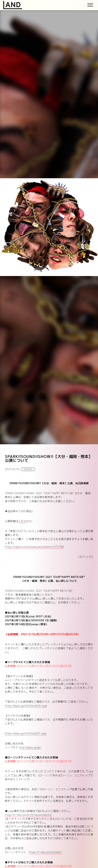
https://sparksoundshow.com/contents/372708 (34, 547)
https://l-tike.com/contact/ (45, 852)
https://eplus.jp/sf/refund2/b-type (26, 706)
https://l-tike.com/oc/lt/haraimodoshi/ (28, 815)
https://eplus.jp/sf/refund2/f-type (26, 733)
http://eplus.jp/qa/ (30, 747)
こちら (22, 521)
